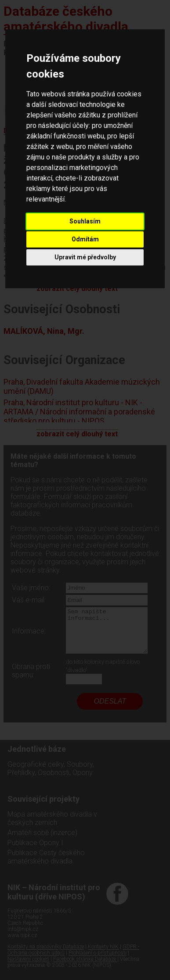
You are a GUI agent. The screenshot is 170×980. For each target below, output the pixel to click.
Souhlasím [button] (85, 221)
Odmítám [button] (85, 239)
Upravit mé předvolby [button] (85, 257)
